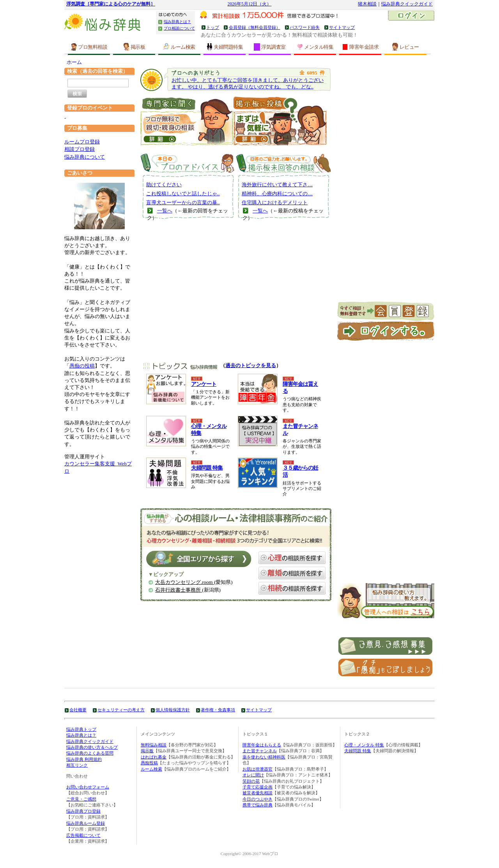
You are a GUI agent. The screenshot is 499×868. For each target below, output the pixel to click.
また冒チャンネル (260, 751)
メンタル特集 (315, 47)
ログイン (411, 16)
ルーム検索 (179, 47)
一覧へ (165, 211)
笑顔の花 (251, 781)
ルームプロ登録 (82, 142)
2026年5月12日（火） (250, 4)
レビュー (406, 47)
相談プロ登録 (80, 149)
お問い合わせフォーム (88, 787)
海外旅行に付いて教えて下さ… (277, 185)
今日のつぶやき (257, 799)
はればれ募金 (154, 757)
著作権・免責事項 (218, 710)
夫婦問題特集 (225, 47)
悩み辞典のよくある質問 (90, 753)
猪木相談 (367, 4)
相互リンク (77, 765)
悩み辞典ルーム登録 (86, 823)
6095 (312, 73)
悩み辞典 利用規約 (84, 759)
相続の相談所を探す (292, 588)
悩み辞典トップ (81, 729)
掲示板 (134, 47)
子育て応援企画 (257, 787)
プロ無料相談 (89, 47)
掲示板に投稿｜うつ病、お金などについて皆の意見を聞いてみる (280, 120)
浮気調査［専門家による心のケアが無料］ (111, 4)
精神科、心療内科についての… (277, 194)
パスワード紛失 (305, 27)
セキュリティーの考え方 (121, 710)
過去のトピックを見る (251, 365)
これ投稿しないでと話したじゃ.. (183, 194)
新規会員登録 (386, 311)
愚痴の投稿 (82, 366)
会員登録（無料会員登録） (255, 27)
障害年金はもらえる (262, 745)
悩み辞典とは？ (177, 22)
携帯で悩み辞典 (257, 805)
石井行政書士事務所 (179, 590)
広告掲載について (83, 835)
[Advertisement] (236, 295)
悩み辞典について (85, 157)
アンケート (204, 384)
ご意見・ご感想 (81, 799)
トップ (213, 27)
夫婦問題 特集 (207, 468)
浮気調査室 (270, 47)
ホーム (74, 62)
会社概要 (78, 710)
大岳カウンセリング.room (185, 582)
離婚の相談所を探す (292, 573)
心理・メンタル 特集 (364, 745)
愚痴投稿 (149, 763)
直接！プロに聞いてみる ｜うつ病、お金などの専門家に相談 (187, 120)
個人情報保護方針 (173, 710)
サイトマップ (342, 27)
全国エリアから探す (199, 559)
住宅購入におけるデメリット (275, 202)
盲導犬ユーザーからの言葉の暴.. (183, 202)
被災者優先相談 (257, 793)
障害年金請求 (360, 47)
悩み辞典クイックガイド (407, 4)
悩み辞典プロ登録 (83, 811)
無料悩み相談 (154, 745)
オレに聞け (253, 775)
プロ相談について (179, 28)
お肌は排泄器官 (257, 769)
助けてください (164, 185)
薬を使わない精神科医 (264, 757)
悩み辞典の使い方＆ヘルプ (92, 747)
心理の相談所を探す (292, 558)
